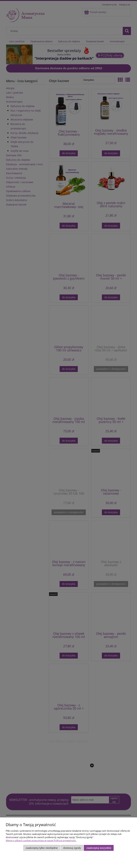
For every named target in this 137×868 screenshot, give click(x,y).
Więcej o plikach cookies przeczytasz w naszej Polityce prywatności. (41, 840)
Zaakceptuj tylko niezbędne (42, 848)
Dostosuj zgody (72, 848)
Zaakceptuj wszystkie (99, 848)
